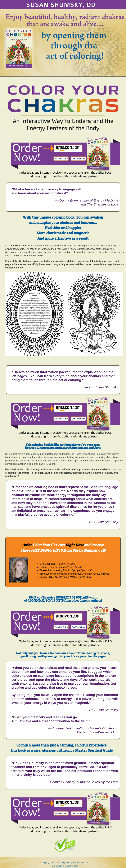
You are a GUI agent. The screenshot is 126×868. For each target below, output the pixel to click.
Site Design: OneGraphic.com (65, 866)
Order (27, 545)
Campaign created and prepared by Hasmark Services (65, 862)
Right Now (74, 545)
